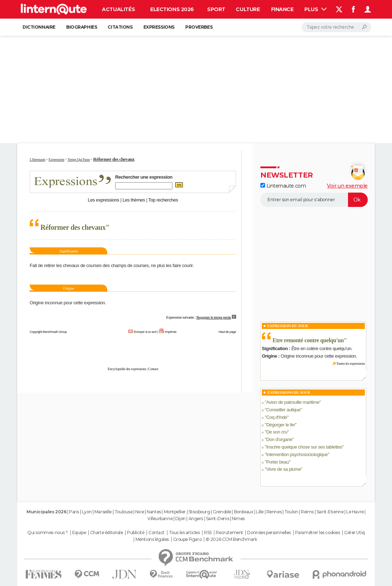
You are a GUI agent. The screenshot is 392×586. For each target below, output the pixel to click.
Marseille (103, 512)
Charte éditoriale (107, 533)
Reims (307, 512)
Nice (139, 512)
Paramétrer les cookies (318, 533)
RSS (208, 533)
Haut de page (227, 332)
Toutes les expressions (351, 364)
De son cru (277, 432)
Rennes (274, 512)
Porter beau (277, 462)
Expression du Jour (288, 326)
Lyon (87, 512)
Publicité (136, 533)
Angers (196, 519)
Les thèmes (134, 200)
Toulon (291, 512)
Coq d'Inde (276, 417)
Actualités (118, 9)
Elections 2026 (172, 9)
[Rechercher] (336, 27)
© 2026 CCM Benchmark (231, 539)
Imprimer (171, 332)
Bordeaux (244, 512)
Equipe (79, 533)
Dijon (180, 519)
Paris (74, 512)
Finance (282, 9)
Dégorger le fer (280, 425)
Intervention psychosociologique (297, 454)
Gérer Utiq (354, 533)
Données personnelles (269, 533)
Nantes (154, 512)
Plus (315, 9)
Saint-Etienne (330, 512)
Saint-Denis (217, 519)
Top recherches (163, 200)
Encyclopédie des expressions (127, 369)
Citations (120, 27)
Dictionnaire (39, 27)
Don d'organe (279, 439)
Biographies (82, 27)
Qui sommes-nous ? (48, 533)
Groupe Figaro (187, 539)
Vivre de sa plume (283, 469)
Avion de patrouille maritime (293, 402)
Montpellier (175, 512)
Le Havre (355, 512)
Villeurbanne (160, 519)
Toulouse (124, 512)
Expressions (159, 27)
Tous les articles (184, 533)
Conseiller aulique (283, 410)
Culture (248, 9)
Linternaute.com (283, 186)
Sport (216, 9)
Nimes (238, 519)
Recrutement (229, 533)
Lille (260, 512)
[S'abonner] (314, 200)
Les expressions (103, 200)
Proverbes (199, 27)
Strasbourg (199, 512)
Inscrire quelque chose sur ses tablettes (304, 447)
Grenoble (222, 512)
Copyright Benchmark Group (48, 332)
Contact (153, 369)
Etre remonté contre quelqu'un (308, 340)
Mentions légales (152, 539)
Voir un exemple (347, 186)
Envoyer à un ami (145, 332)
